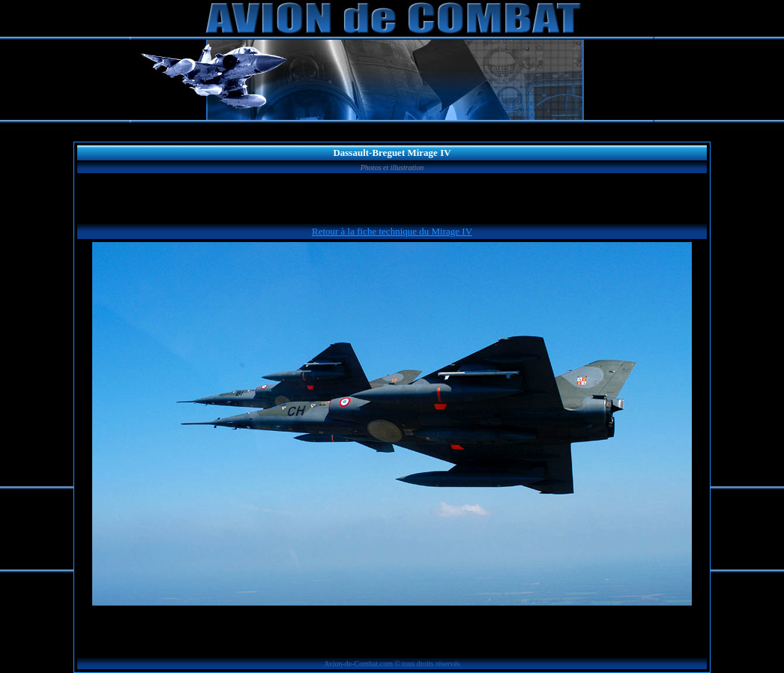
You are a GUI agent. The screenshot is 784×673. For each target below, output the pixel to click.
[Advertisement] (392, 199)
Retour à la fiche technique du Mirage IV (392, 231)
